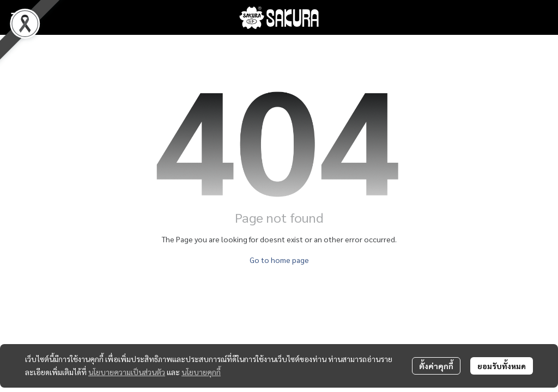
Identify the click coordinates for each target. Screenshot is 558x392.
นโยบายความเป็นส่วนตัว (127, 372)
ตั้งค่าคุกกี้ (436, 366)
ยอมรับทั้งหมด (502, 366)
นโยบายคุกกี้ (201, 372)
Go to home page (279, 260)
